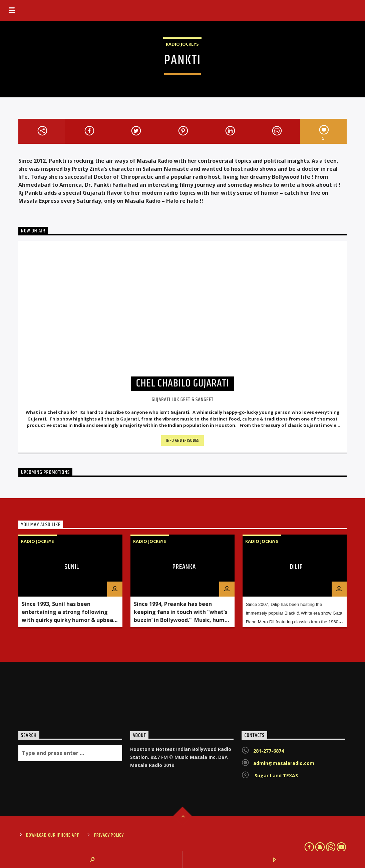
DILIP (296, 567)
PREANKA (184, 567)
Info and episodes (182, 441)
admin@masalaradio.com (284, 763)
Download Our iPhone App (53, 835)
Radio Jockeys (182, 44)
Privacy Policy (109, 835)
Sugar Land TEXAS (276, 775)
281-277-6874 (269, 751)
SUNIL (72, 567)
